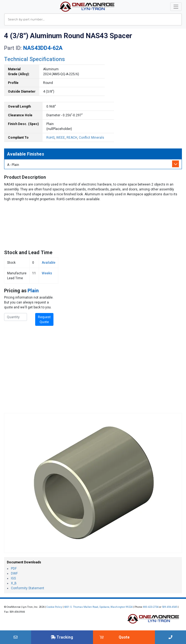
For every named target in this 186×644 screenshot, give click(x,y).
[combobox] (93, 19)
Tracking (62, 637)
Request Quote (44, 320)
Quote (124, 637)
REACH (72, 138)
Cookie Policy (54, 607)
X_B (14, 583)
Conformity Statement (28, 588)
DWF (14, 573)
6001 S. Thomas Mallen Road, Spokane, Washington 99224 (98, 607)
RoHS (50, 138)
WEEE (61, 138)
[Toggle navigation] (176, 7)
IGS (13, 578)
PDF (14, 569)
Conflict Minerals (91, 138)
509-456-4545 (170, 607)
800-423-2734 (151, 607)
